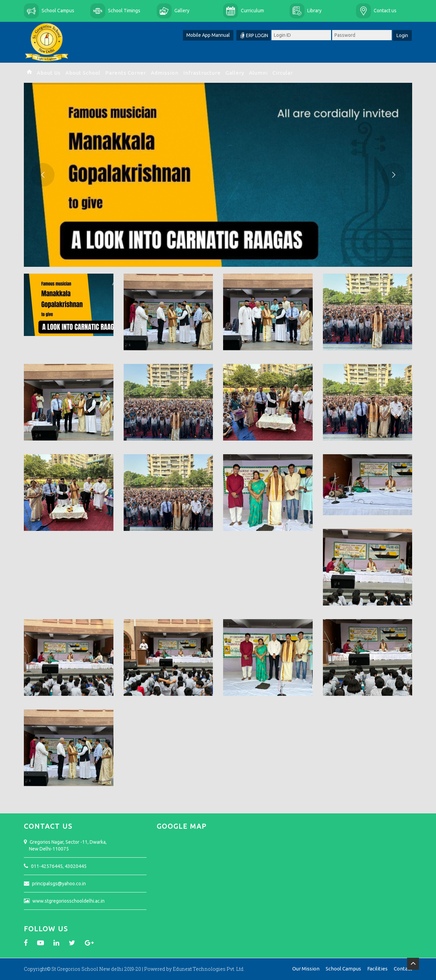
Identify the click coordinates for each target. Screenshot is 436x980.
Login (402, 35)
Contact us (385, 11)
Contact (403, 969)
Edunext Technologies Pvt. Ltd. (209, 969)
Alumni (258, 73)
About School (83, 73)
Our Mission (306, 969)
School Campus (58, 11)
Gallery (182, 11)
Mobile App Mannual (208, 35)
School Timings (124, 11)
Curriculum (252, 11)
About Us (49, 73)
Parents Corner (126, 73)
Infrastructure (202, 73)
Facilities (377, 969)
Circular (283, 73)
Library (314, 11)
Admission (165, 73)
